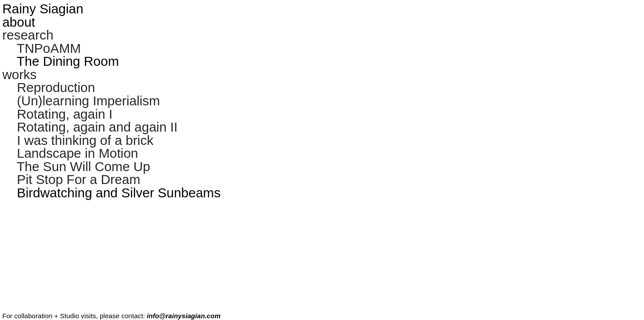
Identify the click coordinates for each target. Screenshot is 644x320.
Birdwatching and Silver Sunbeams (119, 193)
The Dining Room (68, 61)
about (19, 22)
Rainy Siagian (43, 9)
